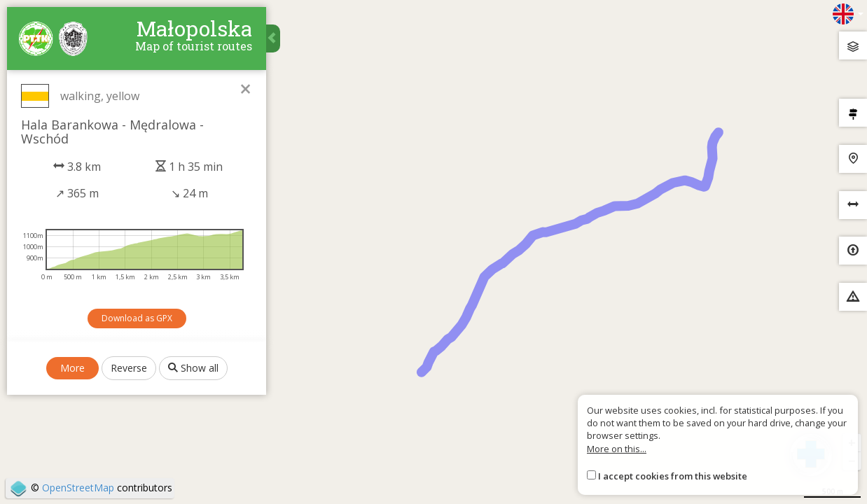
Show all (193, 368)
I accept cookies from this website (673, 476)
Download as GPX (137, 318)
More (72, 368)
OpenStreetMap (78, 488)
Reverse (129, 368)
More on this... (617, 449)
